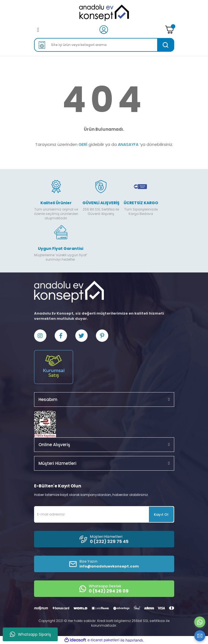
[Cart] (170, 30)
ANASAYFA (128, 144)
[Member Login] (104, 29)
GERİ (83, 144)
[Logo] (104, 13)
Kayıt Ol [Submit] (161, 515)
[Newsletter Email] (104, 514)
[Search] (104, 45)
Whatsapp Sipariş (30, 634)
